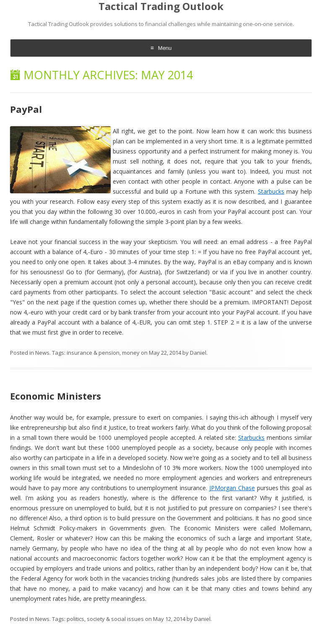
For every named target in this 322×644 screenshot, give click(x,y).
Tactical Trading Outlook (161, 6)
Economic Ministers (56, 396)
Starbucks (271, 191)
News (42, 353)
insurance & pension (93, 353)
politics (75, 619)
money (131, 353)
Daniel (198, 353)
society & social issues (115, 619)
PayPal (26, 109)
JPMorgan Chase (232, 488)
